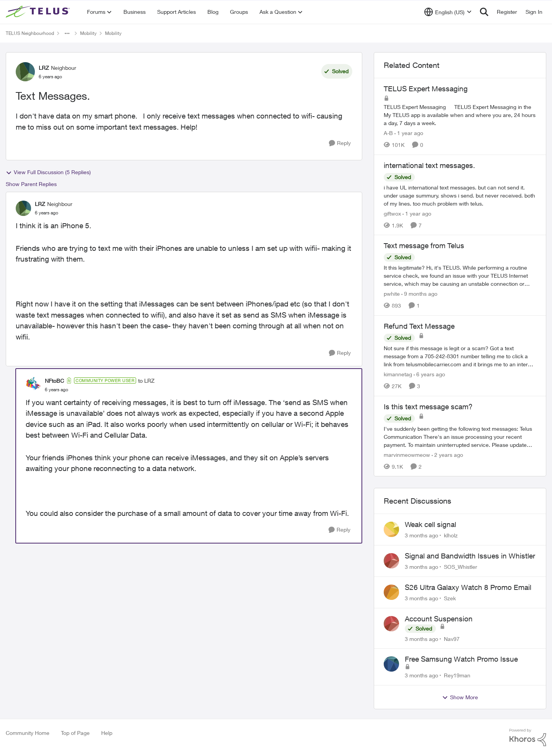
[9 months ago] (419, 294)
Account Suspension (439, 619)
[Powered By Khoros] (528, 738)
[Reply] (340, 143)
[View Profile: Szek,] (391, 592)
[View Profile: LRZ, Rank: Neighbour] (25, 72)
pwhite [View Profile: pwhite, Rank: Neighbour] (392, 294)
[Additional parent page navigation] (67, 33)
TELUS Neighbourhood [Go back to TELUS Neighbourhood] (30, 33)
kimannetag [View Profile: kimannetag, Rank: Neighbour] (398, 374)
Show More (460, 697)
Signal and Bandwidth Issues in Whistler (470, 556)
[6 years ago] (429, 374)
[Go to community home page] (39, 12)
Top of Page (75, 733)
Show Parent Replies (31, 184)
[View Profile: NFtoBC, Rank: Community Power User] (33, 385)
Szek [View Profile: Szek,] (450, 598)
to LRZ (146, 381)
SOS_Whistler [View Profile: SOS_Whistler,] (461, 567)
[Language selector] (448, 12)
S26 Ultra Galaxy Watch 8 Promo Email (468, 587)
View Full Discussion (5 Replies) (48, 172)
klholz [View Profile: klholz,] (451, 535)
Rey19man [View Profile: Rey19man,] (457, 675)
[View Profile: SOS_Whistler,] (391, 561)
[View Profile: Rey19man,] (391, 664)
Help (107, 733)
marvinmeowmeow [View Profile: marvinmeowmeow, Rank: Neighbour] (407, 454)
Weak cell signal (430, 524)
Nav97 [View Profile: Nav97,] (452, 638)
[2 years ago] (447, 454)
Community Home (28, 733)
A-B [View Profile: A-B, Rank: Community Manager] (388, 133)
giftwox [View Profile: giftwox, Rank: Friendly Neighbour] (392, 213)
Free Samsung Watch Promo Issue (461, 659)
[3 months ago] (421, 535)
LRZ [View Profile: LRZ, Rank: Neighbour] (44, 68)
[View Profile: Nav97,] (391, 624)
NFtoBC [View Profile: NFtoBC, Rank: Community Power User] (54, 381)
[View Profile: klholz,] (391, 529)
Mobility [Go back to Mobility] (88, 33)
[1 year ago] (409, 133)
